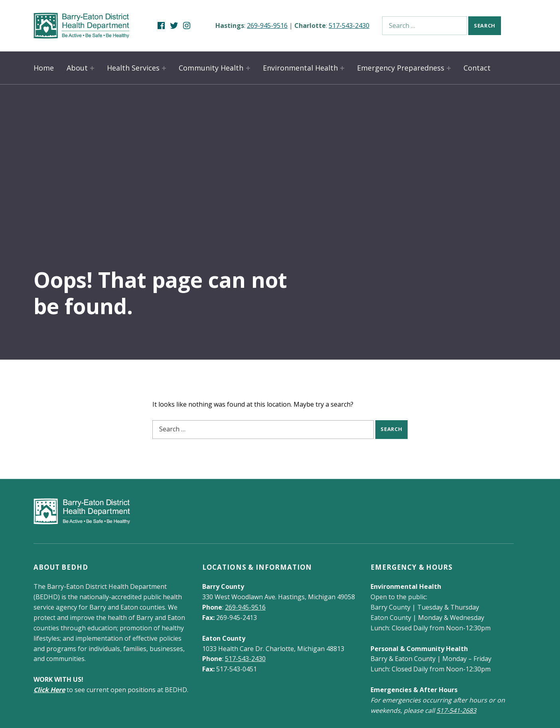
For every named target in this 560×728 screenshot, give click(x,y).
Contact (477, 68)
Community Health (211, 68)
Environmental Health (300, 68)
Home (44, 68)
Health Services (133, 68)
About (77, 68)
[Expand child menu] (92, 68)
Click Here (49, 690)
